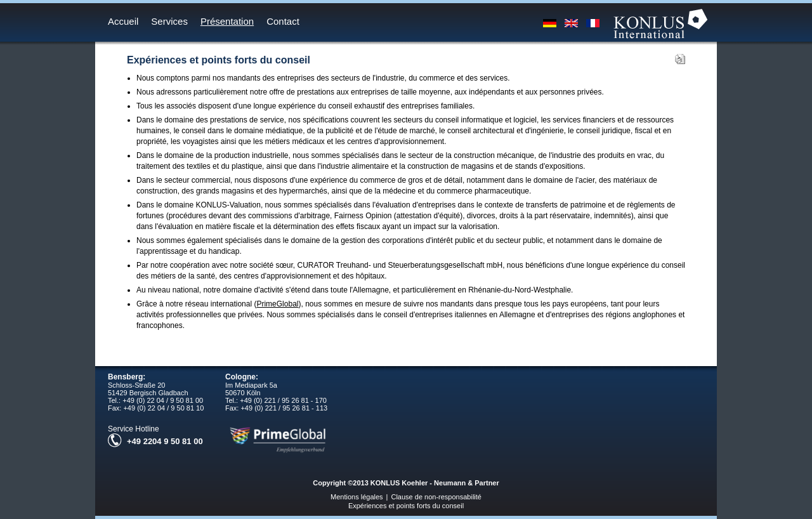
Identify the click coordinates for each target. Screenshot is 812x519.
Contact (283, 21)
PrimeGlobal (277, 304)
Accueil (123, 21)
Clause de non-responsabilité (436, 497)
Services (169, 21)
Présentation (227, 21)
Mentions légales (357, 497)
